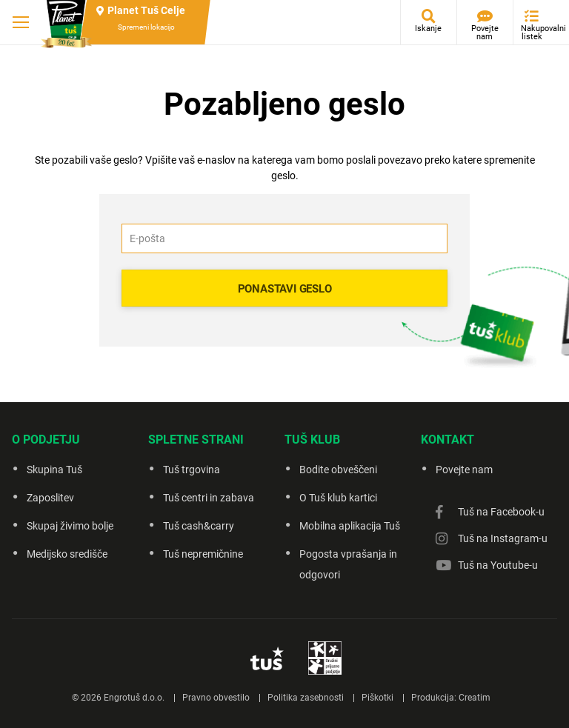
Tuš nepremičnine (203, 554)
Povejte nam (485, 33)
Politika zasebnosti (306, 698)
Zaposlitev (50, 498)
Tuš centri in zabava (209, 498)
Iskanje (428, 29)
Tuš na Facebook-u (501, 512)
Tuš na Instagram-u (503, 538)
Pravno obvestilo (216, 698)
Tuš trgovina (192, 470)
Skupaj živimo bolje (70, 526)
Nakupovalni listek (535, 33)
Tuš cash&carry (199, 526)
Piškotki (377, 698)
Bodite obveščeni (338, 470)
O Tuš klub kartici (338, 498)
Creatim (475, 698)
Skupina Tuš (54, 470)
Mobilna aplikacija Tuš (350, 526)
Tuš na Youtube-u (498, 565)
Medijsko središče (67, 554)
